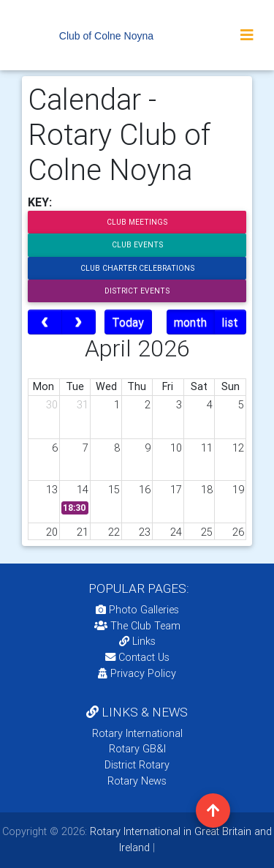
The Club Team (137, 626)
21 (83, 532)
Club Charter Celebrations (137, 268)
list (230, 322)
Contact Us (137, 657)
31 (83, 405)
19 (238, 490)
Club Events (137, 245)
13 (52, 490)
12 (238, 448)
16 (145, 490)
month (190, 322)
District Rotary (137, 765)
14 (83, 490)
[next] (79, 322)
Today (128, 322)
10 (176, 448)
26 (238, 532)
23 (145, 532)
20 (52, 532)
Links (137, 641)
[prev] (45, 322)
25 (207, 532)
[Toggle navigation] (247, 35)
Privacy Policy (137, 673)
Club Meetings (137, 222)
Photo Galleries (137, 610)
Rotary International (137, 733)
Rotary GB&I (137, 749)
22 (114, 532)
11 (207, 448)
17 (176, 490)
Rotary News (137, 781)
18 (207, 490)
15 (114, 490)
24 (176, 532)
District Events (137, 291)
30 (52, 405)
